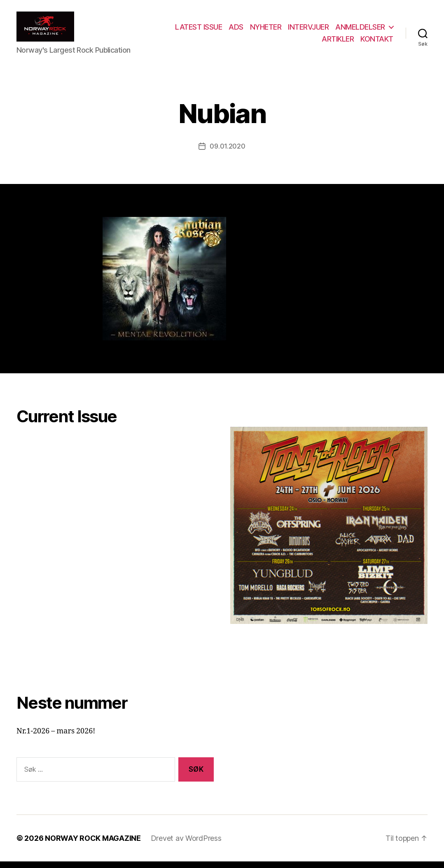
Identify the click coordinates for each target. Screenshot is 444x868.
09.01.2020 (227, 153)
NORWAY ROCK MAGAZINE (93, 845)
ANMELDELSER (282, 42)
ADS (301, 30)
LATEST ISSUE (263, 30)
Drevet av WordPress (186, 845)
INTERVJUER (373, 30)
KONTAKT (377, 42)
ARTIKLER (338, 42)
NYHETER (330, 30)
